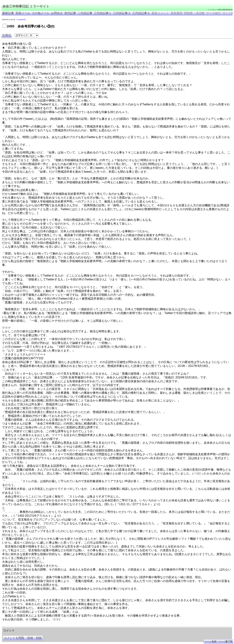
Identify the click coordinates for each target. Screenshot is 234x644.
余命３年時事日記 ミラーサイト (39, 626)
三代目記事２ (122, 13)
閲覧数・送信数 (194, 13)
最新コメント (160, 13)
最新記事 (8, 13)
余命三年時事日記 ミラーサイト (26, 6)
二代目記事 (85, 13)
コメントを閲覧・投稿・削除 (23, 638)
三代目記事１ (103, 13)
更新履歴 (177, 13)
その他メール (41, 13)
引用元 (7, 35)
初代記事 (70, 13)
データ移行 (214, 13)
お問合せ (57, 13)
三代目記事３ (141, 13)
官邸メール (23, 13)
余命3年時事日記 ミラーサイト (63, 626)
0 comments (21, 20)
